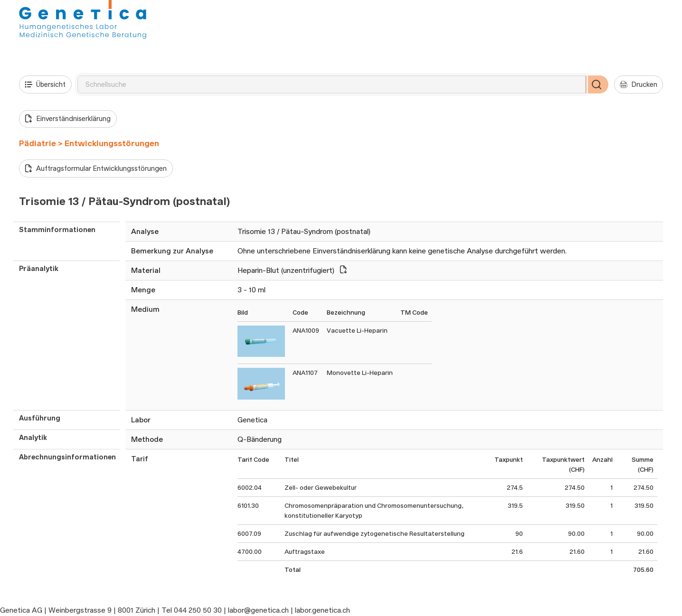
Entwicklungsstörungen (112, 143)
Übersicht (45, 84)
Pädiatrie (38, 143)
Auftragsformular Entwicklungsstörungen (96, 168)
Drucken (639, 84)
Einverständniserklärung (68, 119)
